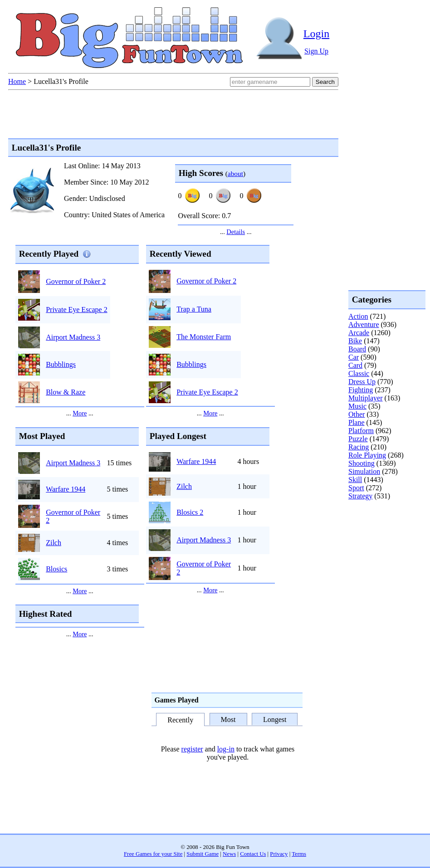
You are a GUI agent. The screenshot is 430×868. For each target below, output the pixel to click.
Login (316, 34)
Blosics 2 (190, 512)
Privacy (279, 854)
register (192, 749)
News (229, 854)
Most (228, 719)
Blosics (56, 569)
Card (355, 365)
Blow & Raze (66, 392)
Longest (275, 719)
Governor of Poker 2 (76, 281)
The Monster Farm (204, 337)
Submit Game (203, 854)
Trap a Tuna (194, 309)
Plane (357, 422)
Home (17, 81)
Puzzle (358, 439)
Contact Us (253, 854)
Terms (299, 854)
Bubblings (61, 364)
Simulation (364, 471)
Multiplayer (366, 398)
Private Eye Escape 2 (77, 310)
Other (357, 414)
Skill (355, 480)
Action (358, 316)
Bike (355, 341)
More (80, 413)
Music (357, 406)
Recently (180, 720)
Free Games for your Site (153, 854)
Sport (356, 488)
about (235, 173)
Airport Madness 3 (73, 337)
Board (357, 349)
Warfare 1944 (66, 489)
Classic (359, 373)
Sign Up (316, 51)
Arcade (359, 333)
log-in (226, 749)
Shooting (362, 463)
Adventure (364, 324)
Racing (359, 447)
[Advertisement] (385, 537)
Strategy (360, 496)
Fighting (361, 390)
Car (354, 357)
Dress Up (362, 382)
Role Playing (367, 455)
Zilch (54, 543)
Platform (361, 431)
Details (236, 232)
